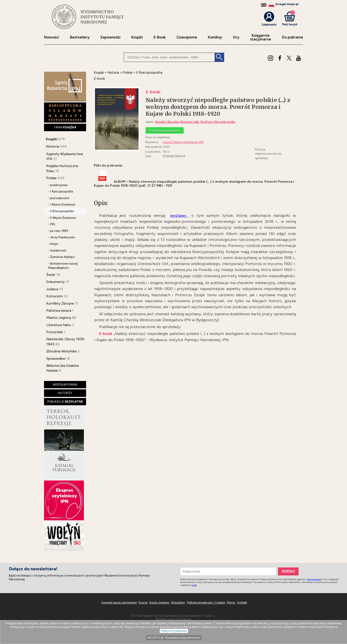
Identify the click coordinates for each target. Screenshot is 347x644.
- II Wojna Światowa (62, 218)
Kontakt (242, 603)
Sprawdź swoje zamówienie (119, 603)
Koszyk (143, 603)
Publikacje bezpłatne (165, 130)
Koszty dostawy (159, 603)
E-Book (160, 37)
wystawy (180, 215)
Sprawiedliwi (56, 359)
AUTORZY (65, 393)
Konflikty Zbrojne (60, 303)
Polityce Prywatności (174, 631)
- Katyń (53, 244)
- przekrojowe (58, 185)
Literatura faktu (59, 325)
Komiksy (215, 37)
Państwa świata (59, 310)
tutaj (195, 585)
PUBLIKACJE (65, 402)
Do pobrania (292, 37)
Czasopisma (187, 37)
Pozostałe (55, 332)
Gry (236, 37)
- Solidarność (57, 251)
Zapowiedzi (110, 37)
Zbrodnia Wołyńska (61, 351)
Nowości (52, 37)
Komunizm (55, 296)
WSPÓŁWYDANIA (65, 385)
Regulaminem (314, 579)
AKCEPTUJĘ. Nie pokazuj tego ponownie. (174, 638)
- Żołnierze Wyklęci (61, 257)
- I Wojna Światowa (62, 205)
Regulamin (178, 603)
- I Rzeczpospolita (61, 191)
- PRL (52, 224)
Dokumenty (55, 282)
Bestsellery (80, 37)
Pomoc (231, 603)
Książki (137, 37)
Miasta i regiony (59, 318)
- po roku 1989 (58, 231)
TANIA (65, 127)
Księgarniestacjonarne (261, 37)
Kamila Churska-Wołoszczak (177, 122)
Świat (51, 275)
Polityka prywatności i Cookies (206, 603)
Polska (51, 178)
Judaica (52, 289)
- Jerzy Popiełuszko (62, 237)
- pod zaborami (59, 198)
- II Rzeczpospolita (61, 211)
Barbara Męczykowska (218, 122)
